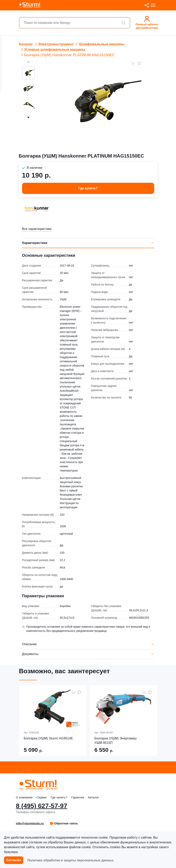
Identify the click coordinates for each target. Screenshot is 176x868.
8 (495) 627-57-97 (42, 806)
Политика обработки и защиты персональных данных (70, 860)
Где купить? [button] (88, 188)
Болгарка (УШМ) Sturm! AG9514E (48, 738)
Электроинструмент (56, 44)
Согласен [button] (14, 860)
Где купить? (59, 797)
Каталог (26, 44)
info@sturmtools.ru (30, 823)
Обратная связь (64, 823)
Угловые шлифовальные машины (55, 50)
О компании (24, 797)
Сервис (42, 797)
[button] (64, 823)
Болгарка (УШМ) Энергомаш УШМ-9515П (116, 741)
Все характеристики (37, 229)
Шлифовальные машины (102, 44)
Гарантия (78, 797)
